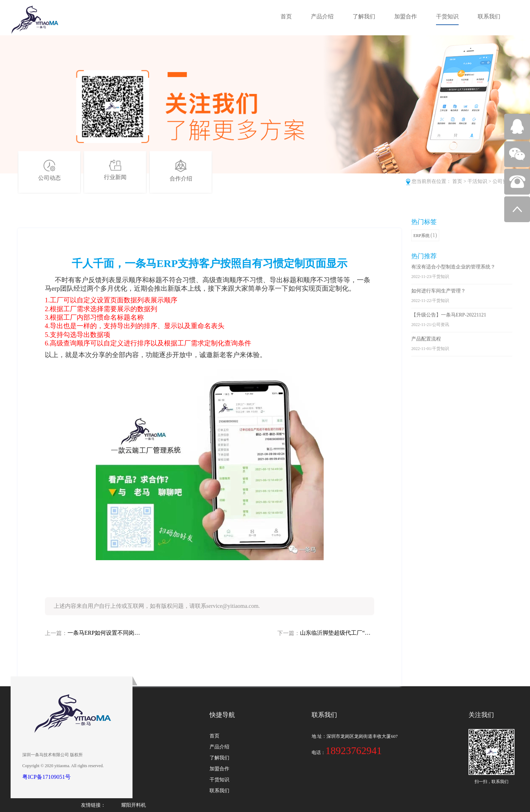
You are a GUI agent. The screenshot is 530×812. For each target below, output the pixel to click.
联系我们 (489, 16)
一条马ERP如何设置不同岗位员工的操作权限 (105, 633)
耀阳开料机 (134, 805)
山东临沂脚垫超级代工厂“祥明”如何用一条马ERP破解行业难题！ (337, 633)
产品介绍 (322, 16)
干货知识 (447, 16)
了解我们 (364, 16)
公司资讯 (502, 181)
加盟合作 (406, 16)
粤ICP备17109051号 (46, 777)
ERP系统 (425, 235)
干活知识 (477, 181)
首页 (286, 16)
